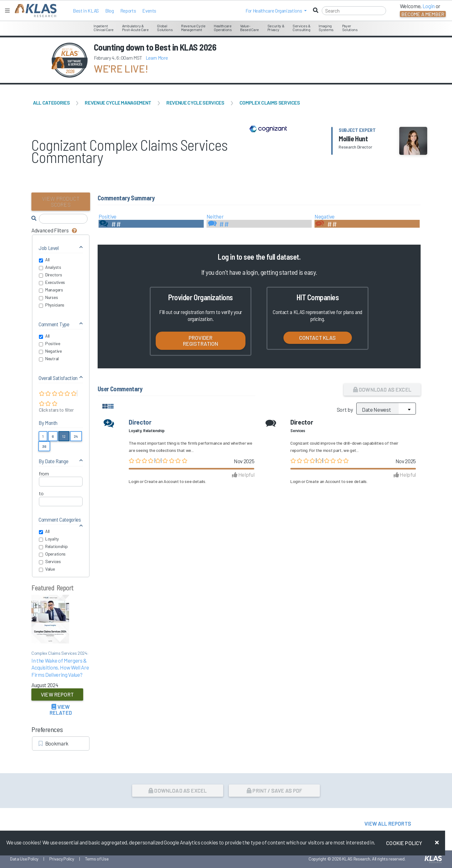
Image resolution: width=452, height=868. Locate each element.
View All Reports (388, 823)
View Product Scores (61, 201)
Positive (50, 344)
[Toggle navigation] (7, 11)
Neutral (49, 359)
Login (134, 481)
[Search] (354, 11)
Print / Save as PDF (274, 790)
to (41, 493)
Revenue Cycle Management (118, 103)
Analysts (50, 267)
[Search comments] (63, 219)
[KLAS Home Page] (34, 11)
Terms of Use (97, 859)
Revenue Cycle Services (195, 103)
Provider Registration (201, 341)
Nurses (48, 297)
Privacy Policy (62, 859)
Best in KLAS (86, 11)
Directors (50, 275)
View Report (57, 694)
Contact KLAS (318, 338)
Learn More (157, 58)
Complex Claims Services (270, 103)
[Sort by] (386, 409)
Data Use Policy (24, 859)
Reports (128, 11)
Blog (110, 11)
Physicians (52, 305)
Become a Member (423, 14)
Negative (50, 351)
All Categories (51, 103)
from (44, 473)
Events (149, 11)
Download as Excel (382, 389)
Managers (51, 290)
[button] (276, 11)
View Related (61, 710)
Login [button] (429, 6)
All (44, 260)
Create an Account (161, 481)
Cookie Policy (404, 843)
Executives (52, 282)
